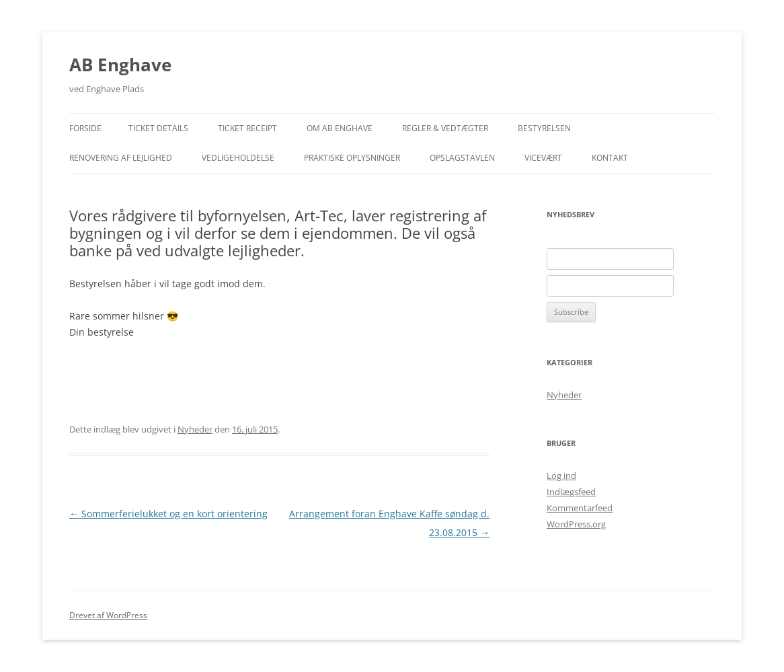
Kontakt (610, 158)
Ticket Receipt (247, 128)
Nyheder (195, 429)
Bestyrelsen (544, 128)
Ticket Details (158, 128)
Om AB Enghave (340, 128)
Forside (85, 128)
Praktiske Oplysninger (352, 158)
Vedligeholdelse (238, 158)
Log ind (561, 476)
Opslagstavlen (462, 158)
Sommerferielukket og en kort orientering (168, 514)
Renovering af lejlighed (121, 158)
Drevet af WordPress (108, 615)
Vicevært (543, 158)
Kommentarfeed (580, 508)
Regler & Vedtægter (445, 128)
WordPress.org (576, 524)
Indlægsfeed (571, 492)
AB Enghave (120, 65)
